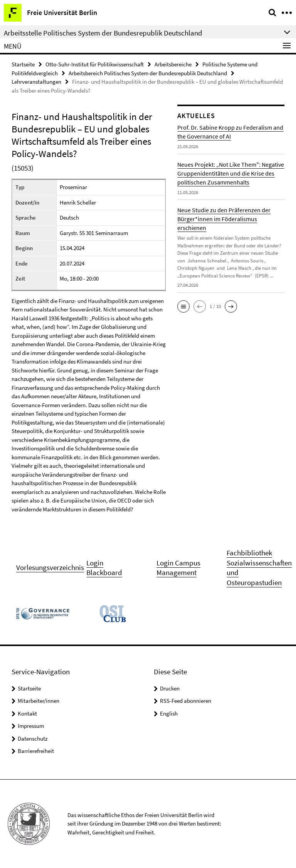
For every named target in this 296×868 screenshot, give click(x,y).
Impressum (31, 726)
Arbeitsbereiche (173, 64)
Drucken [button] (170, 688)
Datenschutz (33, 739)
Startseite (23, 64)
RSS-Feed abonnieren (186, 701)
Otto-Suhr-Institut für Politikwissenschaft (95, 64)
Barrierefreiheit (36, 751)
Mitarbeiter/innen (39, 701)
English (169, 713)
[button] (183, 306)
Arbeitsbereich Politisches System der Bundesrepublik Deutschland (148, 73)
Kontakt (27, 713)
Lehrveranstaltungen (36, 82)
